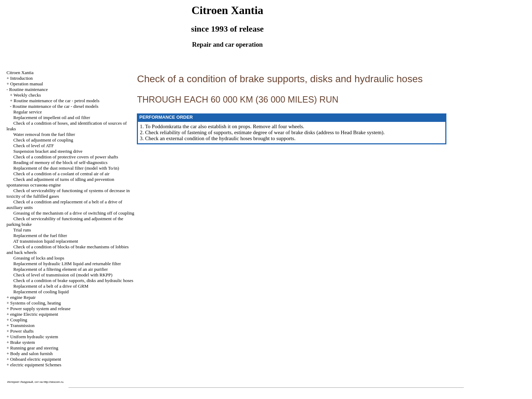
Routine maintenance (28, 89)
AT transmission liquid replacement (45, 241)
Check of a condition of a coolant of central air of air (61, 174)
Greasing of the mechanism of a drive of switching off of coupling (74, 213)
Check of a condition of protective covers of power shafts (66, 157)
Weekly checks (27, 95)
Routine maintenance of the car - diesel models (55, 106)
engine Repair (23, 297)
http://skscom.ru (53, 382)
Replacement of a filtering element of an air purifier (61, 269)
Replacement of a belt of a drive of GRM (51, 286)
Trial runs (22, 230)
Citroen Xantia (20, 73)
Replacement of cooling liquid (41, 292)
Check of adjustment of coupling (43, 140)
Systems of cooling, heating (35, 303)
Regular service (28, 112)
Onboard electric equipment (36, 359)
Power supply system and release (40, 309)
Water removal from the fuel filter (44, 134)
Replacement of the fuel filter (40, 236)
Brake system (22, 342)
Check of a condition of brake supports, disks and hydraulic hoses (73, 280)
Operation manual (27, 84)
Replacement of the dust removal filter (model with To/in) (66, 168)
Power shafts (22, 331)
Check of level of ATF (34, 146)
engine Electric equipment (34, 314)
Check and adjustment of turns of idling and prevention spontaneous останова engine (61, 182)
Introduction (21, 78)
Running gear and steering (34, 348)
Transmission (22, 325)
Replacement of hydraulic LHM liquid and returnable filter (67, 264)
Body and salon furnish (31, 354)
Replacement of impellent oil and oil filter (52, 117)
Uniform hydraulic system (34, 337)
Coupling (19, 320)
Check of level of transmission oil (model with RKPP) (63, 275)
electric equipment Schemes (36, 365)
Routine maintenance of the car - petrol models (56, 101)
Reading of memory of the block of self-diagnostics (60, 162)
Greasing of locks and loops (39, 258)
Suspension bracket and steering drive (48, 151)
